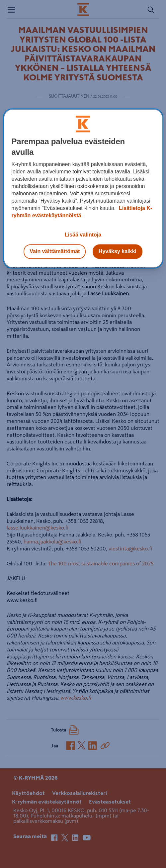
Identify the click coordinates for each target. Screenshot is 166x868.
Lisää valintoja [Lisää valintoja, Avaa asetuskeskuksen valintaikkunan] (83, 235)
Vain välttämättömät (55, 251)
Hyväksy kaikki (118, 251)
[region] (83, 188)
